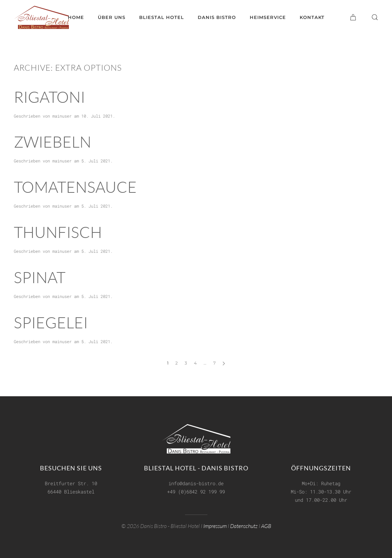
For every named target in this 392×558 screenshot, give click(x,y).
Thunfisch (58, 232)
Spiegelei (51, 322)
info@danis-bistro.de (196, 483)
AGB (266, 525)
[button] (375, 17)
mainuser (62, 116)
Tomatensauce (75, 187)
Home (76, 17)
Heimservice (268, 17)
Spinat (40, 277)
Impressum (215, 525)
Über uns (112, 17)
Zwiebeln (53, 142)
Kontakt (312, 17)
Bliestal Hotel (162, 17)
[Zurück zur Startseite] (41, 17)
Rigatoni (49, 97)
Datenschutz (244, 525)
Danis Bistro (217, 17)
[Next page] (224, 363)
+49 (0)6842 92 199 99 (196, 491)
